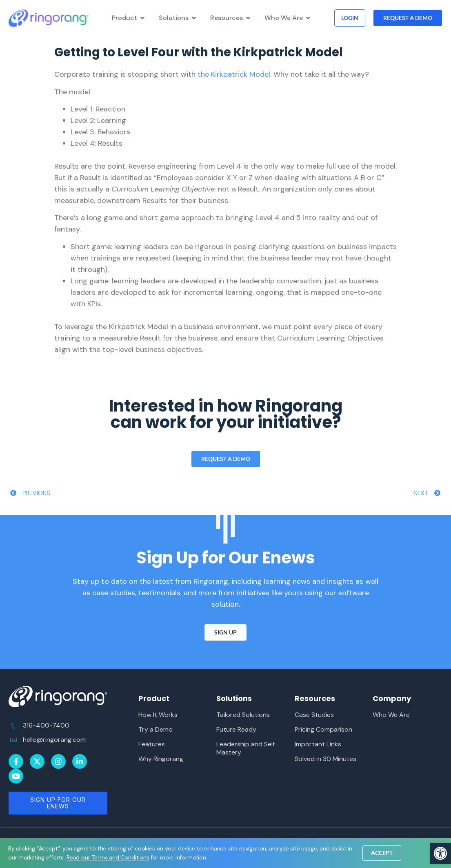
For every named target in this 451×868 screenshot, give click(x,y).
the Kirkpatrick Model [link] (234, 74)
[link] (440, 853)
